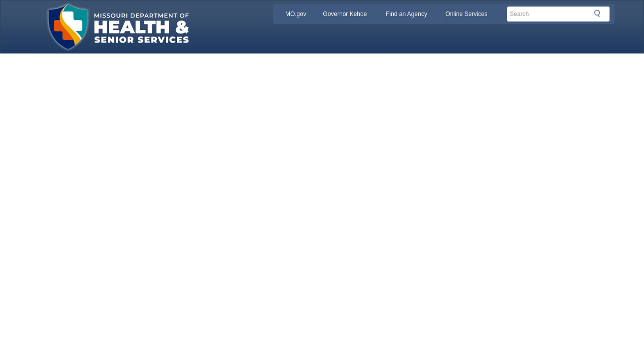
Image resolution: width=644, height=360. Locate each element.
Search (600, 13)
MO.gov (296, 14)
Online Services (466, 14)
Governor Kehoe (345, 14)
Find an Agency (406, 14)
